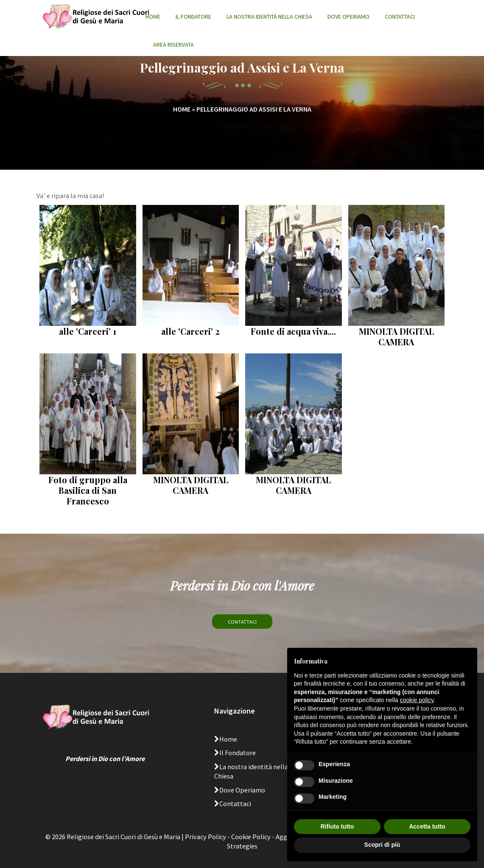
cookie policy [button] (417, 700)
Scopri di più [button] (382, 845)
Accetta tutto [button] (427, 826)
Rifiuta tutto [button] (337, 826)
